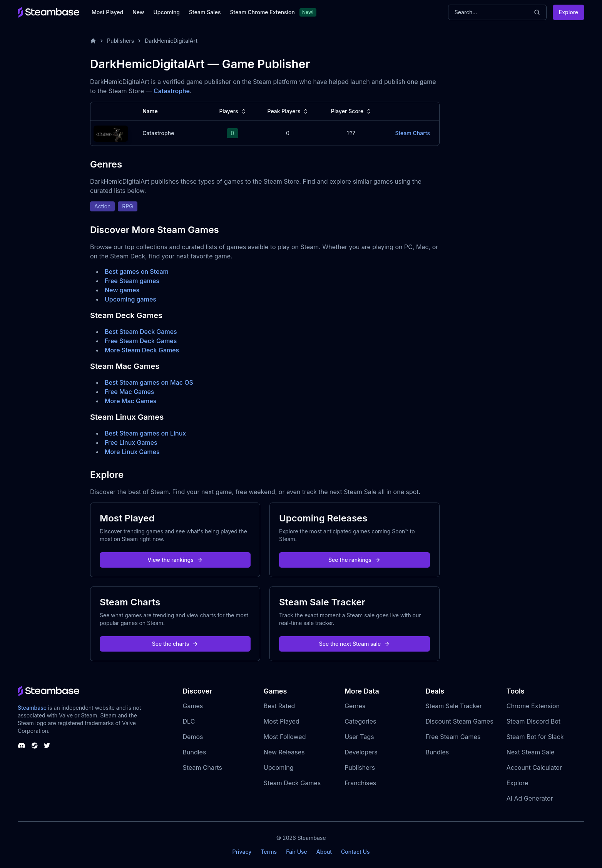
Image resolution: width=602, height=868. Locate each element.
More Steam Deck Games (142, 350)
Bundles (195, 752)
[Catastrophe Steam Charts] (111, 133)
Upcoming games (130, 299)
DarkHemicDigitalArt (171, 41)
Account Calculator (534, 767)
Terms (269, 852)
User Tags (359, 737)
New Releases (284, 752)
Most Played (107, 12)
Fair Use (297, 852)
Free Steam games (132, 281)
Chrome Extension (533, 706)
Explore (569, 12)
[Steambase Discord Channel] (22, 746)
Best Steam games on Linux (145, 433)
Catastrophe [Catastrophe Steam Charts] (158, 133)
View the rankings (175, 560)
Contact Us (355, 852)
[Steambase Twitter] (47, 746)
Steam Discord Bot (533, 721)
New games (122, 290)
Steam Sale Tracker (454, 706)
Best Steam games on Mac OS (149, 382)
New (138, 12)
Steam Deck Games (292, 783)
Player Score (352, 111)
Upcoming (166, 12)
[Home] (93, 41)
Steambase (32, 708)
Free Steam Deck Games (141, 341)
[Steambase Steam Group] (35, 746)
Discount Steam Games (459, 721)
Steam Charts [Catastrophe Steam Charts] (412, 133)
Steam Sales (205, 12)
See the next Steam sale (355, 644)
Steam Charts (202, 767)
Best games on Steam (137, 271)
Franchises (360, 783)
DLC (189, 721)
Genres (355, 706)
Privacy (242, 852)
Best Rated (279, 706)
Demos (193, 737)
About (324, 852)
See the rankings (355, 560)
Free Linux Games (131, 442)
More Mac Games (130, 401)
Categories (360, 721)
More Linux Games (132, 452)
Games (193, 706)
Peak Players (288, 111)
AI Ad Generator (530, 798)
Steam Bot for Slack (535, 737)
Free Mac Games (129, 392)
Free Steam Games (453, 737)
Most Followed (285, 737)
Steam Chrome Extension (262, 12)
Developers (361, 752)
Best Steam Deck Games (141, 332)
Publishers (120, 41)
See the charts (175, 644)
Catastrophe (172, 91)
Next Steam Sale (531, 752)
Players (233, 111)
